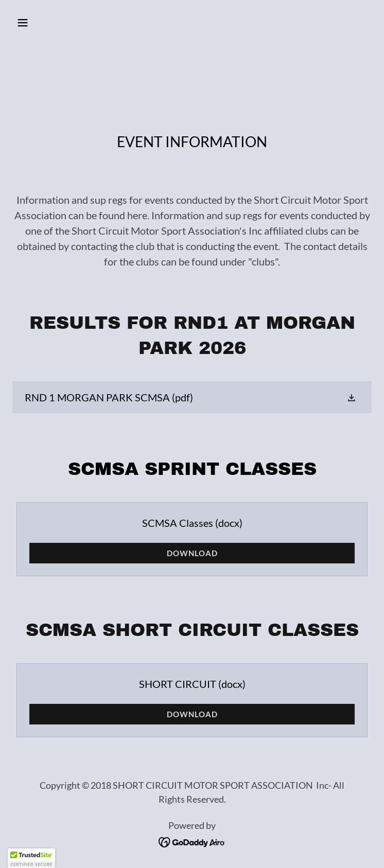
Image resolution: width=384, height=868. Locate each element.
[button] (54, 23)
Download (192, 553)
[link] (192, 397)
